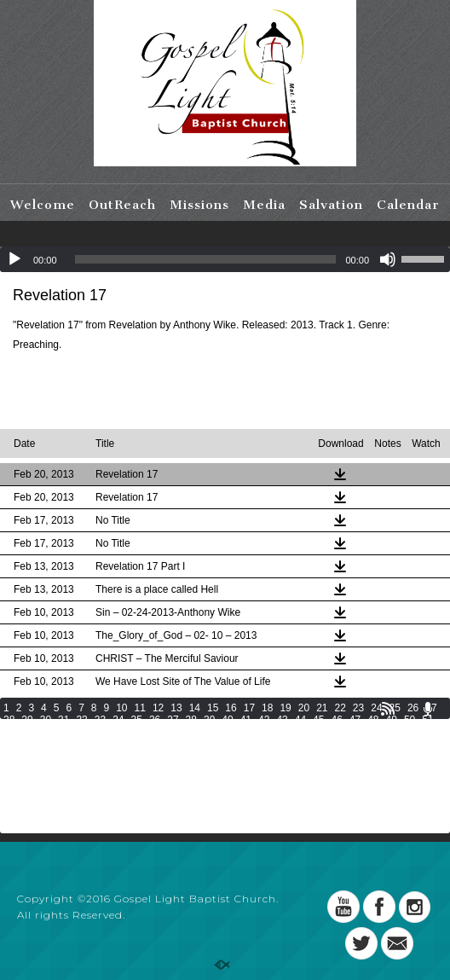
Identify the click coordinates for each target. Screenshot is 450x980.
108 (203, 756)
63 (209, 732)
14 (195, 708)
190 (12, 815)
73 (392, 732)
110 (251, 756)
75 (427, 732)
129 (274, 768)
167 (322, 792)
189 (418, 803)
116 (395, 756)
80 (81, 744)
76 (9, 744)
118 (12, 768)
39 (209, 720)
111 (274, 756)
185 (322, 803)
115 (370, 756)
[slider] (206, 259)
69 (318, 732)
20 (304, 708)
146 (251, 780)
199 (227, 815)
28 (9, 720)
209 (36, 827)
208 (12, 827)
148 (298, 780)
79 (63, 744)
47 (355, 720)
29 (27, 720)
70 (336, 732)
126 (203, 768)
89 (246, 744)
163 (227, 792)
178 (155, 803)
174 (60, 803)
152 (395, 780)
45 (318, 720)
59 (137, 732)
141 (131, 780)
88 (227, 744)
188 (395, 803)
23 (358, 708)
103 (84, 756)
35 (137, 720)
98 (410, 744)
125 (179, 768)
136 (12, 780)
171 (418, 792)
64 (227, 732)
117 (418, 756)
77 (27, 744)
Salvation (331, 205)
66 (264, 732)
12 (158, 708)
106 (155, 756)
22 (340, 708)
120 (60, 768)
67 (282, 732)
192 (60, 815)
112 (298, 756)
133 (370, 768)
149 (322, 780)
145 (227, 780)
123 (131, 768)
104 (107, 756)
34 (118, 720)
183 (274, 803)
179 (179, 803)
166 (298, 792)
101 (36, 756)
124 (155, 768)
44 (300, 720)
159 (131, 792)
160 (155, 792)
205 (370, 815)
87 (209, 744)
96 (373, 744)
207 (418, 815)
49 (392, 720)
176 (107, 803)
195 (131, 815)
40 (227, 720)
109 (227, 756)
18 (267, 708)
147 (274, 780)
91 (282, 744)
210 (60, 827)
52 (9, 732)
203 (322, 815)
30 (46, 720)
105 (131, 756)
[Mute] (388, 259)
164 (251, 792)
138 (60, 780)
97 (392, 744)
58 (118, 732)
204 (346, 815)
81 (100, 744)
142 (155, 780)
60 (155, 732)
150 (346, 780)
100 (12, 756)
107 (179, 756)
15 (213, 708)
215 (179, 827)
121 (84, 768)
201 (274, 815)
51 (427, 720)
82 (118, 744)
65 (246, 732)
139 (84, 780)
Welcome (43, 205)
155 (36, 792)
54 (46, 732)
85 (173, 744)
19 (285, 708)
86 (191, 744)
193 (84, 815)
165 (274, 792)
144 (203, 780)
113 (322, 756)
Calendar (408, 205)
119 (36, 768)
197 (179, 815)
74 (410, 732)
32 (81, 720)
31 (63, 720)
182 (251, 803)
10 (121, 708)
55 (63, 732)
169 (370, 792)
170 (395, 792)
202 (298, 815)
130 (298, 768)
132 (346, 768)
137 (36, 780)
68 (300, 732)
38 (191, 720)
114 (346, 756)
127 (227, 768)
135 (418, 768)
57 (100, 732)
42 (264, 720)
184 (298, 803)
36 (155, 720)
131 (322, 768)
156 (60, 792)
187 (370, 803)
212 (107, 827)
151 (370, 780)
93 (318, 744)
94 (336, 744)
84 (155, 744)
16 (231, 708)
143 (179, 780)
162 (203, 792)
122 (107, 768)
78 (46, 744)
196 (155, 815)
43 (282, 720)
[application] (225, 259)
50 (410, 720)
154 (12, 792)
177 (131, 803)
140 (107, 780)
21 (322, 708)
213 (131, 827)
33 (100, 720)
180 (203, 803)
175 (84, 803)
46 (336, 720)
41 (246, 720)
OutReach (122, 205)
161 (179, 792)
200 (251, 815)
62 (191, 732)
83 (137, 744)
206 (395, 815)
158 (107, 792)
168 (346, 792)
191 (36, 815)
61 (173, 732)
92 (300, 744)
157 (84, 792)
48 (373, 720)
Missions (199, 205)
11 (140, 708)
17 (249, 708)
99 (427, 744)
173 (36, 803)
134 (395, 768)
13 (176, 708)
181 (227, 803)
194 (107, 815)
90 (264, 744)
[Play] (14, 259)
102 (60, 756)
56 (81, 732)
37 (173, 720)
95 (355, 744)
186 (346, 803)
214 (155, 827)
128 (251, 768)
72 (373, 732)
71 (355, 732)
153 (418, 780)
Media (264, 205)
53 (27, 732)
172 (12, 803)
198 (203, 815)
